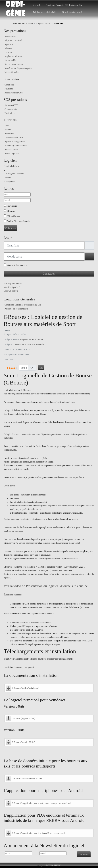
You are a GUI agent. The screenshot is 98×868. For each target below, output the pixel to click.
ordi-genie (41, 865)
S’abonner (10, 228)
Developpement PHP (14, 138)
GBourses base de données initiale (27, 779)
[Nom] (17, 194)
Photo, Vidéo (10, 60)
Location (8, 52)
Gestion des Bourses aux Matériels (29, 344)
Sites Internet (10, 36)
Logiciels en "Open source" (32, 339)
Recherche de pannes (14, 64)
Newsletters (12, 206)
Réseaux (8, 48)
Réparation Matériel (13, 40)
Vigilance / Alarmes (13, 56)
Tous (7, 126)
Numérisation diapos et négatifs (18, 68)
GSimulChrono (13, 216)
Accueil (36, 5)
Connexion (49, 274)
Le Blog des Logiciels (14, 174)
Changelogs (10, 182)
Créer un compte (11, 291)
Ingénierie (9, 44)
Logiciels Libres (12, 166)
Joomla (8, 130)
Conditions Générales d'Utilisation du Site (64, 5)
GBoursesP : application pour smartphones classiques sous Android (41, 803)
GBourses (11, 211)
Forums (8, 178)
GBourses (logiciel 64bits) (23, 718)
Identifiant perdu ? (12, 287)
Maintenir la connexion (17, 265)
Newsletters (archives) (72, 12)
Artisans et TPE (11, 105)
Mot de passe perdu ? (13, 284)
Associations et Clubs (14, 93)
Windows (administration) (16, 146)
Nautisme (9, 89)
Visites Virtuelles (12, 72)
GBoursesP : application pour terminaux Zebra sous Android (38, 833)
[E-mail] (17, 200)
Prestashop (9, 134)
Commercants (11, 109)
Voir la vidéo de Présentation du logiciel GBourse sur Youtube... (47, 586)
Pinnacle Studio (11, 150)
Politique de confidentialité (45, 12)
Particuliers (10, 113)
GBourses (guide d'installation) (25, 688)
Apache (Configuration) (15, 142)
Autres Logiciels (12, 154)
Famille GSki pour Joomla (18, 221)
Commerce (9, 85)
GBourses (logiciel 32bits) (23, 742)
